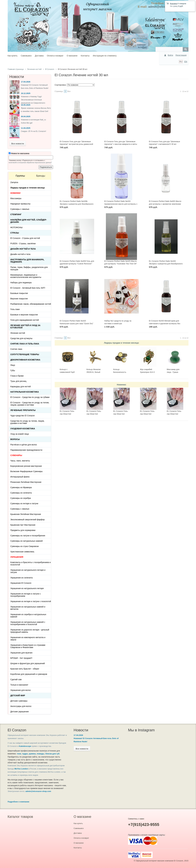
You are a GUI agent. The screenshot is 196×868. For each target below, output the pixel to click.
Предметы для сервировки (23, 530)
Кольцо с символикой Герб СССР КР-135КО (67, 372)
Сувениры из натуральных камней (27, 541)
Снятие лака (16, 349)
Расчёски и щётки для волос (24, 445)
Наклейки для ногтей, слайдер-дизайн (29, 221)
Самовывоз (26, 56)
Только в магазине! (19, 685)
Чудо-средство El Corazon (23, 416)
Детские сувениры (19, 701)
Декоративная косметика (25, 360)
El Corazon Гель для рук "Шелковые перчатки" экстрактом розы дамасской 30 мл (76, 144)
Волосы (15, 439)
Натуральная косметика (25, 392)
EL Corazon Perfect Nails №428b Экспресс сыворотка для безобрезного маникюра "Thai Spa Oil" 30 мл (77, 204)
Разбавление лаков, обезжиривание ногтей (31, 304)
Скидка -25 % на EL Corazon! (34, 131)
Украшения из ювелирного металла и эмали (28, 639)
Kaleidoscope (25, 746)
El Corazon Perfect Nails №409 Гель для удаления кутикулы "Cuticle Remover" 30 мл (77, 264)
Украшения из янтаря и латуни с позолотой (31, 601)
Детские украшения (20, 712)
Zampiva (14, 182)
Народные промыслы (20, 204)
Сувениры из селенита (21, 493)
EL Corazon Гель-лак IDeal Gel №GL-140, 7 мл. (121, 414)
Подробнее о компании (18, 802)
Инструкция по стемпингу (105, 56)
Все (69, 91)
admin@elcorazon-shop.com (38, 791)
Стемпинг (16, 214)
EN (186, 62)
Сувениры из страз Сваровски (25, 546)
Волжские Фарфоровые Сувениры (27, 471)
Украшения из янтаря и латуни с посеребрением (26, 595)
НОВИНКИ (15, 193)
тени (19, 754)
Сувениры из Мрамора (21, 487)
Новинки (121, 385)
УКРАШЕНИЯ (17, 557)
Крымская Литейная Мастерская (26, 514)
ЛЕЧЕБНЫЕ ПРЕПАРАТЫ (23, 410)
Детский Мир (18, 695)
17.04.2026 (26, 82)
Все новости (18, 144)
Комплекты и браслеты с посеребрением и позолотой (31, 563)
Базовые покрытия (19, 293)
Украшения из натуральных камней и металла (28, 608)
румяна (32, 754)
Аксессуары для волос (21, 706)
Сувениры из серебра (21, 498)
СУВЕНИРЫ (16, 455)
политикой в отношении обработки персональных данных (30, 163)
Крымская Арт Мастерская (23, 525)
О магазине (72, 56)
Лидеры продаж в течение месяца (121, 343)
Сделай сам (16, 679)
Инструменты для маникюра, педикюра (27, 261)
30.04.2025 (26, 116)
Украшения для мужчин (21, 653)
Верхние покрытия (19, 299)
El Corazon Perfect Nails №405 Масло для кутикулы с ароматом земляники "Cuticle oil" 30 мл (165, 204)
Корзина (174, 4)
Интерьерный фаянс (20, 477)
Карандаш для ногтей (21, 387)
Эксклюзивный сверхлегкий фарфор (28, 520)
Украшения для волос (21, 690)
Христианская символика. (23, 552)
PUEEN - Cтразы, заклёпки (23, 243)
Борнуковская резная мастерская (26, 466)
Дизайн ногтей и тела (23, 249)
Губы (13, 370)
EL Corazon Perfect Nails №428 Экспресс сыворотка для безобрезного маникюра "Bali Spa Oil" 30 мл (166, 264)
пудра (25, 754)
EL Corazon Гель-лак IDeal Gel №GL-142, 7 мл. (94, 414)
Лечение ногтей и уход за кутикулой (25, 326)
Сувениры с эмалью (20, 209)
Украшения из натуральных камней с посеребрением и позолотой (28, 623)
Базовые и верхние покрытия (24, 315)
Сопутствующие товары (25, 354)
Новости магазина (19, 153)
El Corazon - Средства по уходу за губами (30, 397)
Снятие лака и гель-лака (25, 344)
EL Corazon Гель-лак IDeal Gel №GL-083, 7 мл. (174, 414)
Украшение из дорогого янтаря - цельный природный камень (30, 631)
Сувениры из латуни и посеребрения (28, 536)
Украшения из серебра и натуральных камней (28, 616)
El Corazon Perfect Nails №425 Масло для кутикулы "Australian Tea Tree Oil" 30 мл (120, 264)
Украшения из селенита (22, 578)
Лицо (13, 365)
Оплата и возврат (55, 56)
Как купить (13, 56)
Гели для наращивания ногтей (25, 320)
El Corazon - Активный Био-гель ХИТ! (28, 288)
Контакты (85, 56)
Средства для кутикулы (21, 338)
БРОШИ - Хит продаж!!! (21, 658)
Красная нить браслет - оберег (25, 669)
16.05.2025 (26, 105)
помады (41, 754)
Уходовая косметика (23, 429)
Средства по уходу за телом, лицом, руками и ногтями (27, 422)
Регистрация (181, 55)
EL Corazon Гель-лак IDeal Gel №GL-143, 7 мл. (67, 414)
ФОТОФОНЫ (16, 227)
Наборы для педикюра (21, 283)
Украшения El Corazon (21, 583)
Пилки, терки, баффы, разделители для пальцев (29, 268)
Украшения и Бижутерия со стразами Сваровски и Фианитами (28, 646)
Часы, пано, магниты (20, 461)
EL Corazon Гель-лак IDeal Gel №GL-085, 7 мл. (147, 414)
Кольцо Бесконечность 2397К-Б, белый (120, 372)
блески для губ (52, 754)
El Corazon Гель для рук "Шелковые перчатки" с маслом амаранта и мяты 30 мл (121, 144)
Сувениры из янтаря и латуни (24, 503)
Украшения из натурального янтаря (27, 588)
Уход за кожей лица (20, 434)
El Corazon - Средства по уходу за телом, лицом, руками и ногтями (30, 404)
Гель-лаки (15, 309)
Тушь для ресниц (18, 381)
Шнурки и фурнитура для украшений (28, 663)
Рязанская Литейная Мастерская (26, 482)
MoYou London (21, 769)
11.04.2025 (26, 128)
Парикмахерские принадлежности (26, 450)
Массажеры (16, 198)
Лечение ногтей (18, 333)
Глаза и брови (17, 376)
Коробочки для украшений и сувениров (29, 674)
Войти (170, 55)
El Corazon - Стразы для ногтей (25, 238)
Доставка (39, 56)
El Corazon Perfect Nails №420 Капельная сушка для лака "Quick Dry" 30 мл (77, 323)
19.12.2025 (26, 93)
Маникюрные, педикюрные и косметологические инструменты (26, 276)
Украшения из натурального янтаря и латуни (28, 571)
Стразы (15, 233)
